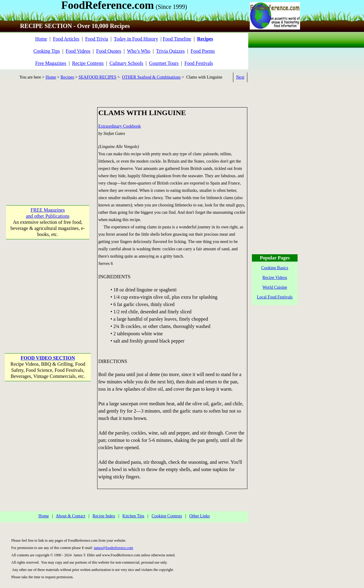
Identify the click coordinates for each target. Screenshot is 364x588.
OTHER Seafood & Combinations (152, 77)
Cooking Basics (275, 268)
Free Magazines (51, 63)
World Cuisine (275, 287)
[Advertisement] (48, 145)
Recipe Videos (275, 278)
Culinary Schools (127, 63)
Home (41, 39)
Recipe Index (104, 516)
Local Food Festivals (275, 297)
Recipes (67, 77)
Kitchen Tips (133, 516)
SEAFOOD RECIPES (97, 77)
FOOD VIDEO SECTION (48, 358)
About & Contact (71, 516)
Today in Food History (136, 39)
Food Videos (78, 51)
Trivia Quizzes (170, 51)
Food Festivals (199, 63)
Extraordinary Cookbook (120, 126)
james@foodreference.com (113, 548)
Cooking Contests (167, 516)
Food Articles (66, 39)
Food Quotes (109, 51)
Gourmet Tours (164, 63)
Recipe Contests (88, 63)
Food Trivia (97, 39)
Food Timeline (177, 39)
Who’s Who (139, 51)
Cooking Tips (47, 51)
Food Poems (203, 51)
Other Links (199, 516)
